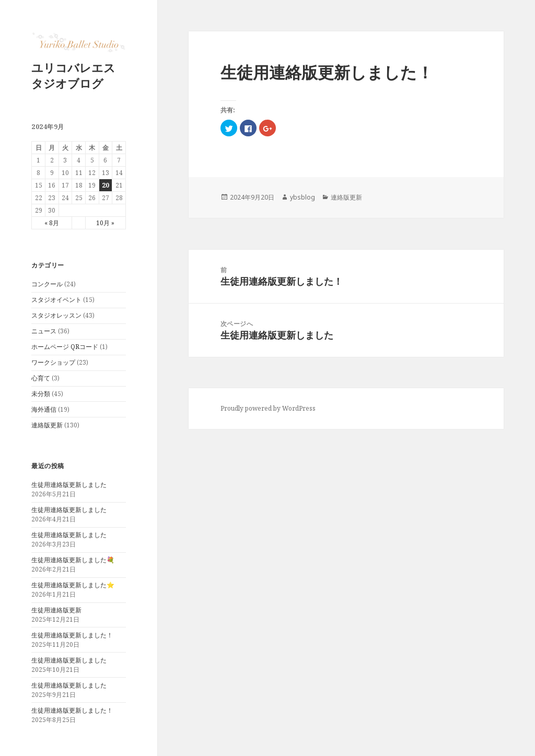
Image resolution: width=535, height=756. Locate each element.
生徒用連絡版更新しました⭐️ (73, 585)
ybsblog (303, 197)
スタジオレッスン (56, 315)
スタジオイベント (56, 300)
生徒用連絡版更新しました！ (72, 635)
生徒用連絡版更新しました (69, 485)
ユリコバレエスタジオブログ (73, 75)
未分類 (41, 394)
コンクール (47, 284)
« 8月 (52, 223)
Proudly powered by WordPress (268, 408)
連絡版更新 (47, 425)
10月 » (105, 223)
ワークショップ (53, 362)
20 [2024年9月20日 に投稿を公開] (106, 185)
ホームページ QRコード (65, 347)
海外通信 (44, 409)
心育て (41, 378)
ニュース (44, 331)
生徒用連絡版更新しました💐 (73, 560)
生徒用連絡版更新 (56, 610)
